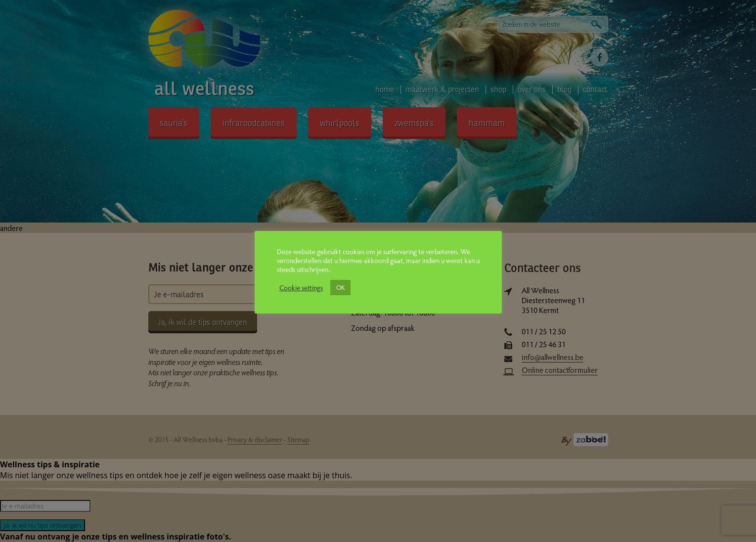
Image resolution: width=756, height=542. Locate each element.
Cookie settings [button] (301, 287)
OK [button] (340, 287)
